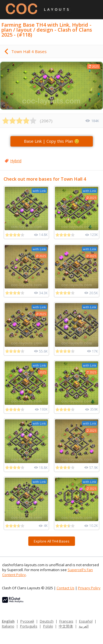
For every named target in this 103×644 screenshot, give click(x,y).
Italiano (8, 626)
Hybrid (16, 161)
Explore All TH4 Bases (52, 541)
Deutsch (47, 621)
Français (66, 621)
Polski (48, 626)
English (8, 621)
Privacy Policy (89, 588)
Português (29, 626)
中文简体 (66, 626)
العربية (84, 626)
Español (86, 621)
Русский (27, 621)
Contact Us (66, 588)
